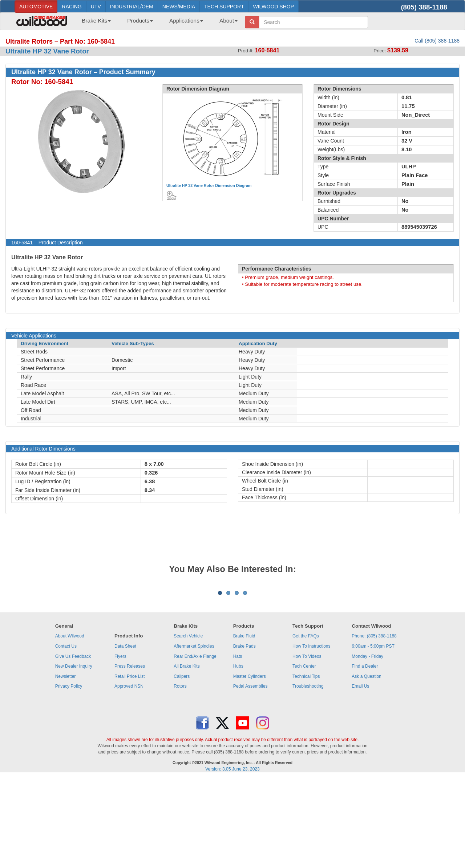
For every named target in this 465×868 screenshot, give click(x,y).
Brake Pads (244, 736)
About (229, 21)
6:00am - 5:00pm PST (373, 736)
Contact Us (66, 736)
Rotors (180, 776)
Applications (186, 21)
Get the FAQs (306, 726)
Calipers (182, 767)
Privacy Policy (69, 776)
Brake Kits (96, 21)
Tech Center (304, 756)
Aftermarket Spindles (194, 736)
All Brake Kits (187, 756)
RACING (72, 7)
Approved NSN (129, 776)
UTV (96, 7)
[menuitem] (94, 23)
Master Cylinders (250, 767)
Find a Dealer (365, 756)
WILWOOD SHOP (273, 7)
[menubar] (157, 23)
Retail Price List (130, 767)
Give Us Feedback (73, 747)
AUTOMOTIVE (36, 7)
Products (140, 21)
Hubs (238, 756)
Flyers (120, 747)
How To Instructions (312, 736)
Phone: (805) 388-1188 (374, 726)
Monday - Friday (367, 747)
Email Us (360, 776)
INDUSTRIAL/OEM (132, 7)
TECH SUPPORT (224, 7)
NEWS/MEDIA (179, 7)
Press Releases (130, 756)
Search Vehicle (188, 726)
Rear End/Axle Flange (195, 747)
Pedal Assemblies (250, 776)
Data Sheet (125, 736)
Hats (238, 747)
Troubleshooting (308, 776)
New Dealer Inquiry (74, 756)
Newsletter (66, 767)
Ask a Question (366, 767)
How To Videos (307, 747)
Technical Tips (306, 767)
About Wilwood (70, 726)
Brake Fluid (244, 726)
